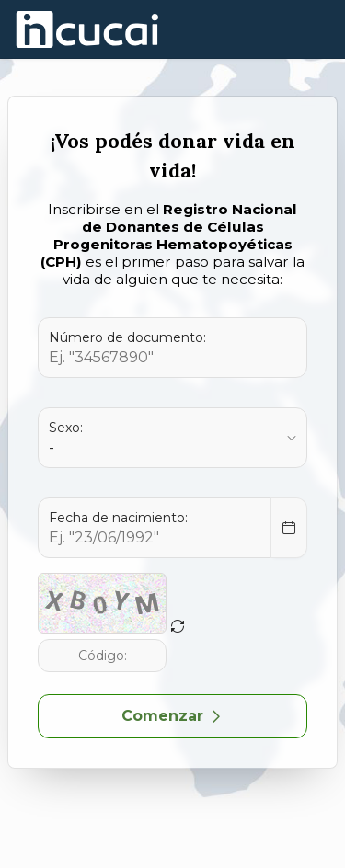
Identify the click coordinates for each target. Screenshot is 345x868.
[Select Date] (289, 528)
